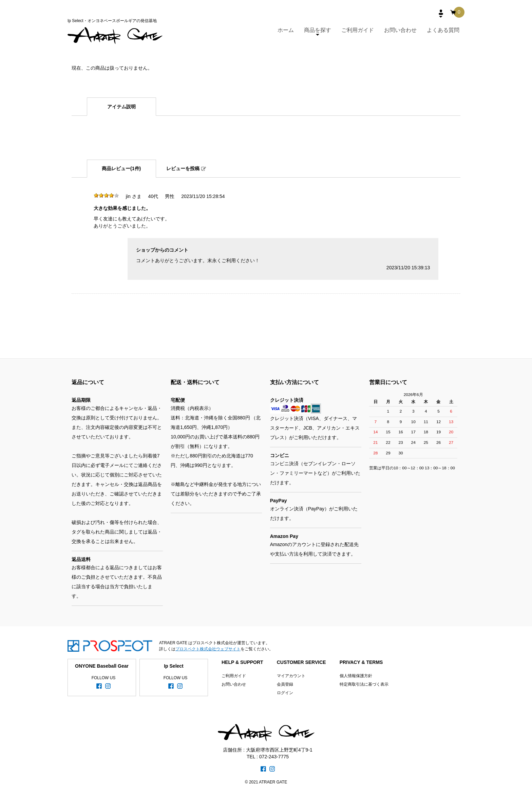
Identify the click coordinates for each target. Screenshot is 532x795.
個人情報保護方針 (356, 676)
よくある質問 (443, 30)
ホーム (286, 30)
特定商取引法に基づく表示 (364, 684)
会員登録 (285, 684)
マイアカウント (291, 676)
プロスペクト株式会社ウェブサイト (208, 649)
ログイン (285, 693)
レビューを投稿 (183, 168)
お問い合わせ (400, 30)
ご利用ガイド (358, 30)
